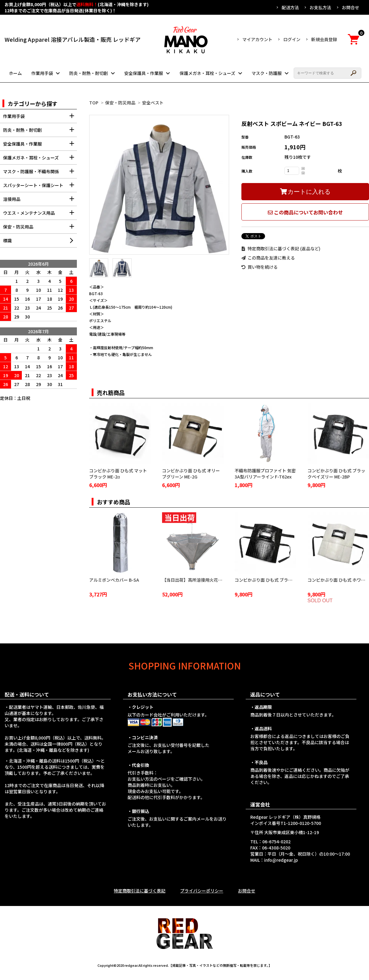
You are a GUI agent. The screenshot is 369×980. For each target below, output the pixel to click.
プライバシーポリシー (202, 891)
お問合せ (351, 7)
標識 (7, 240)
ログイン (292, 39)
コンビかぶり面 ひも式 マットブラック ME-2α (118, 474)
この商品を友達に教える (268, 258)
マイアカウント (257, 39)
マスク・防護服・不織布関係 (40, 173)
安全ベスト (153, 103)
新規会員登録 (324, 39)
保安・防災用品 (120, 103)
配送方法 (290, 7)
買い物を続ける (260, 267)
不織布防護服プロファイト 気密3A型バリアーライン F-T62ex (265, 474)
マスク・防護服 (267, 73)
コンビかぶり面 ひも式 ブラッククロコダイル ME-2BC (287, 580)
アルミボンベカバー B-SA (114, 580)
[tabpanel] (159, 185)
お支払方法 (320, 7)
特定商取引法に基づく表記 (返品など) (281, 248)
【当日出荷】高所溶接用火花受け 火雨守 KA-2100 (210, 580)
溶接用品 (40, 201)
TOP (94, 103)
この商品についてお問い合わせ (305, 212)
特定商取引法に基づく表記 (140, 891)
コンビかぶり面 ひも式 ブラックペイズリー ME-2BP (336, 474)
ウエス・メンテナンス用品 (40, 215)
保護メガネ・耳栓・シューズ (207, 73)
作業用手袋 (42, 73)
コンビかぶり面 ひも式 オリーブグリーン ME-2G (191, 474)
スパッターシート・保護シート (40, 187)
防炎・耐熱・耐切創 (89, 73)
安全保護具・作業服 (144, 73)
